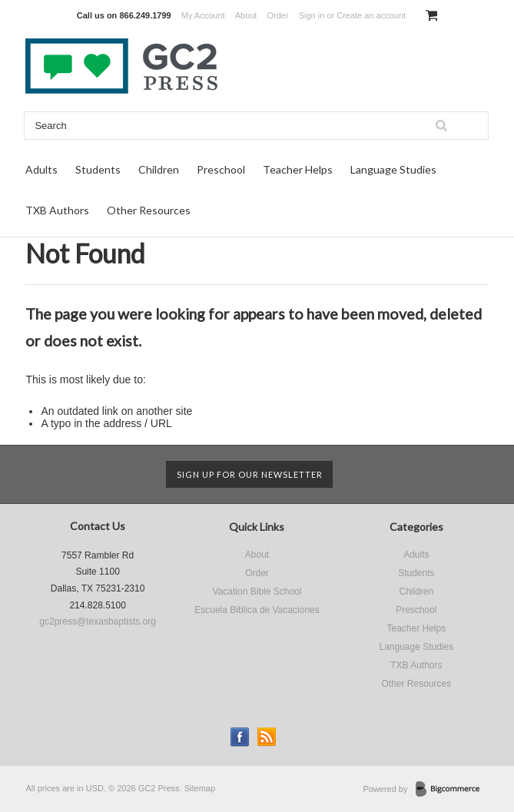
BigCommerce (452, 790)
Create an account (371, 15)
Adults (41, 169)
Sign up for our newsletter (250, 474)
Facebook (240, 737)
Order (277, 15)
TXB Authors (57, 210)
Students (98, 169)
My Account (203, 15)
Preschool (221, 169)
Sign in (312, 15)
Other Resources (149, 210)
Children (159, 169)
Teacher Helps (298, 169)
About (246, 15)
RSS (267, 737)
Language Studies (393, 169)
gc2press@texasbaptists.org (98, 621)
